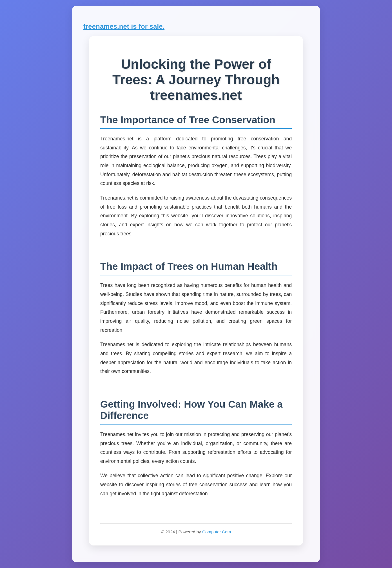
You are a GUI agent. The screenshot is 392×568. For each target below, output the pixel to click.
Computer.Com (217, 532)
